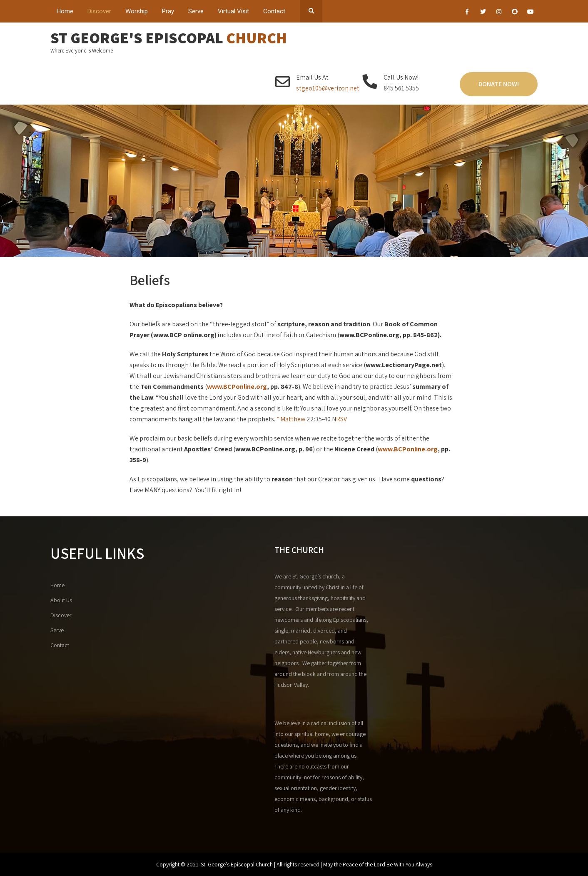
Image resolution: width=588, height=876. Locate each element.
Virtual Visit (233, 11)
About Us (61, 600)
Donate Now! (499, 84)
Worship (137, 11)
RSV (341, 419)
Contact (274, 11)
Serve (196, 11)
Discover (99, 11)
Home (65, 11)
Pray (168, 11)
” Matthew (290, 419)
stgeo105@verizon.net (328, 88)
